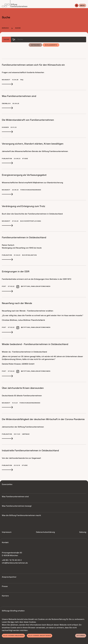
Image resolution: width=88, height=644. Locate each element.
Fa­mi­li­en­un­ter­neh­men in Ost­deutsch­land (24, 238)
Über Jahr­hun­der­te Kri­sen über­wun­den (23, 388)
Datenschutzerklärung (45, 532)
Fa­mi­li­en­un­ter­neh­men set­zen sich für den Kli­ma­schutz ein (33, 65)
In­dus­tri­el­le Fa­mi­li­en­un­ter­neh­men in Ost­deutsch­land (30, 451)
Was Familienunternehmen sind (15, 497)
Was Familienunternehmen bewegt (17, 506)
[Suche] (77, 5)
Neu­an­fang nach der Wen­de (17, 303)
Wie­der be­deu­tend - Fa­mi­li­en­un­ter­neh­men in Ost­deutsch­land (35, 344)
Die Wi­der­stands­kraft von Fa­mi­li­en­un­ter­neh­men (28, 120)
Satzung (83, 532)
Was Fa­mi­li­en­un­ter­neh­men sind (19, 96)
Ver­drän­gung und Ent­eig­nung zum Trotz (23, 206)
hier (12, 622)
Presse (5, 586)
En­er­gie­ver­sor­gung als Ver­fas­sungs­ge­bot (24, 175)
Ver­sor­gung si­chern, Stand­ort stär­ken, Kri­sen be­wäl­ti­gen (33, 144)
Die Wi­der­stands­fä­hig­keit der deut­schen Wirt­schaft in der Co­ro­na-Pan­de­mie (43, 419)
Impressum (7, 532)
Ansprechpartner (9, 577)
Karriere (5, 596)
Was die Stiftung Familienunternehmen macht (21, 515)
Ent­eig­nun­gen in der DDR (16, 272)
